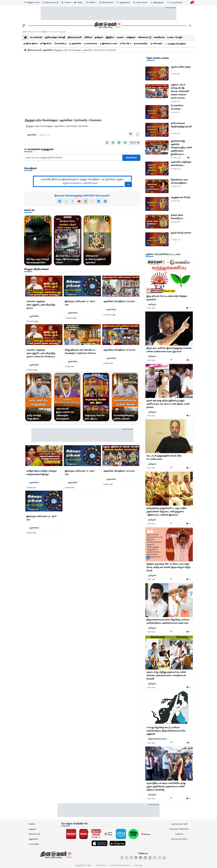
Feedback (179, 834)
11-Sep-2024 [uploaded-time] (175, 112)
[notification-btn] (191, 3)
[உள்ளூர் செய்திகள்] (176, 44)
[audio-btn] (172, 360)
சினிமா (32, 824)
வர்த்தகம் (32, 829)
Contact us (101, 865)
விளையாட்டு (34, 834)
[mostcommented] (169, 277)
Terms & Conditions (120, 865)
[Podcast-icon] (66, 2)
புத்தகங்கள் (33, 839)
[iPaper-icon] (78, 2)
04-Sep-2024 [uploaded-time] (176, 169)
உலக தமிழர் (34, 844)
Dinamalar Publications (179, 829)
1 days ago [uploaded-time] (151, 308)
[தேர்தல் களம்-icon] (32, 2)
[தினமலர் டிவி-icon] (50, 2)
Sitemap (138, 865)
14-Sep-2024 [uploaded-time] (175, 74)
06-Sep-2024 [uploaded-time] (176, 158)
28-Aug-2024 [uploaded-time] (176, 222)
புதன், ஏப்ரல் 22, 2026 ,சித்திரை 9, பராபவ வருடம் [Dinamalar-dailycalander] (44, 32)
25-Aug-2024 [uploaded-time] (176, 240)
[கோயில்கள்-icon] (106, 2)
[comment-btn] (189, 158)
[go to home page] (107, 26)
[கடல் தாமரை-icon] (175, 2)
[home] (25, 37)
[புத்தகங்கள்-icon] (123, 2)
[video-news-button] (28, 293)
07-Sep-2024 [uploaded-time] (176, 133)
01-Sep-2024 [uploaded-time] (175, 201)
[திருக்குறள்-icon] (157, 2)
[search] (190, 26)
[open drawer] (24, 26)
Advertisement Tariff (179, 824)
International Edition (179, 839)
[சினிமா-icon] (91, 2)
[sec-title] (82, 149)
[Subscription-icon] (140, 2)
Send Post (131, 158)
